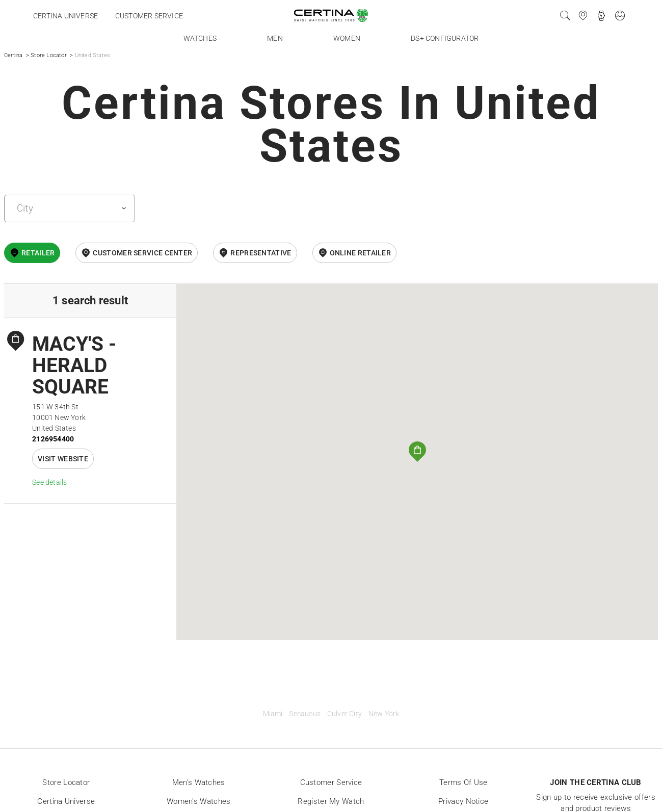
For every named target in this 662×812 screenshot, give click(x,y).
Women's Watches (199, 801)
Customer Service (331, 782)
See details (49, 482)
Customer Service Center (142, 253)
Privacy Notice (463, 801)
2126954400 (53, 439)
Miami (273, 714)
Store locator (66, 782)
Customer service (149, 16)
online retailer (361, 253)
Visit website (63, 459)
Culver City (345, 714)
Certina (13, 55)
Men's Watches (199, 782)
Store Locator (49, 55)
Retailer (38, 253)
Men (275, 38)
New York (384, 714)
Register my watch (331, 801)
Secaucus (305, 714)
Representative (261, 253)
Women (347, 38)
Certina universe (65, 16)
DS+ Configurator (445, 38)
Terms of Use (464, 782)
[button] (417, 452)
